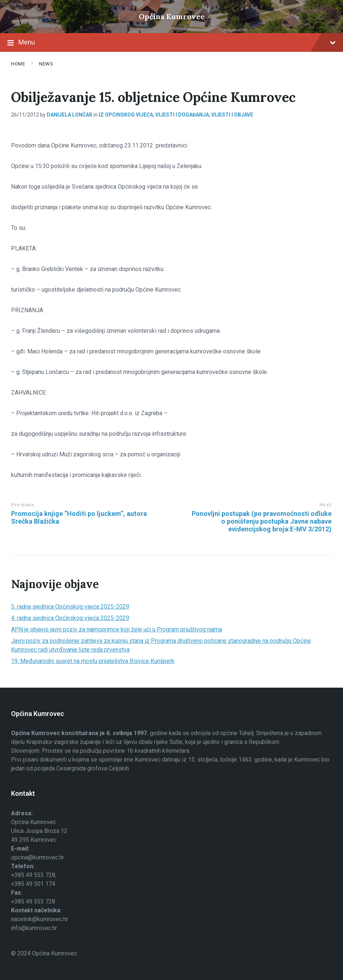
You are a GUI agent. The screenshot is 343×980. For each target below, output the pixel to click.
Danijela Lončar (70, 115)
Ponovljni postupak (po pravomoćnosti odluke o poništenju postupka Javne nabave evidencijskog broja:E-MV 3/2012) (262, 521)
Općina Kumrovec (172, 16)
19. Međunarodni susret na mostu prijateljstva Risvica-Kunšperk (93, 661)
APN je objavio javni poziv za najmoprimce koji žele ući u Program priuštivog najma (116, 629)
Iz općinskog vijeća (126, 115)
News (46, 64)
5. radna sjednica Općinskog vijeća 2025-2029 (70, 607)
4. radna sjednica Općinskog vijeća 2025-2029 (70, 618)
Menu (171, 43)
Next (325, 505)
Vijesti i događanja (182, 115)
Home (18, 64)
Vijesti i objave (232, 115)
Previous (22, 505)
